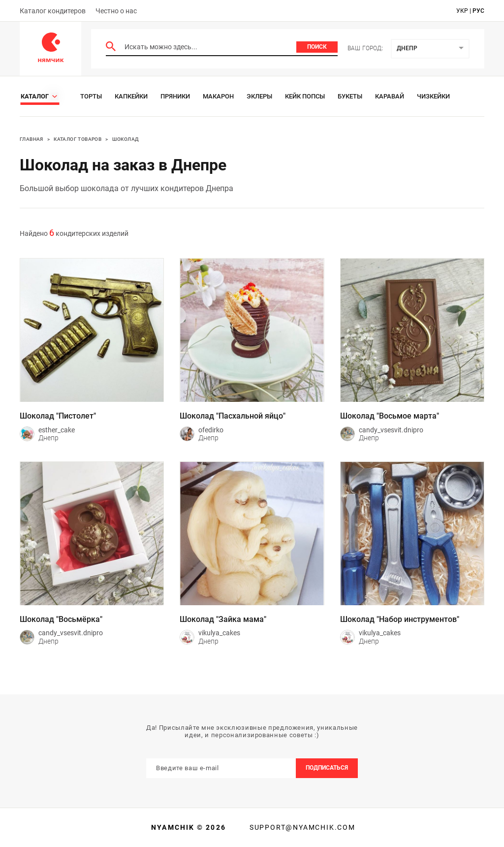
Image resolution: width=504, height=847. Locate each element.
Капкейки (131, 96)
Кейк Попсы (305, 96)
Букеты (350, 96)
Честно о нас (116, 11)
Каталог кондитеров (53, 11)
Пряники (175, 96)
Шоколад (126, 139)
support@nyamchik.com (301, 827)
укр (462, 11)
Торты (91, 96)
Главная (31, 139)
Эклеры (259, 96)
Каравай (390, 96)
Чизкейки (433, 96)
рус (478, 11)
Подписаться (327, 768)
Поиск (317, 47)
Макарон (218, 96)
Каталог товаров (78, 139)
